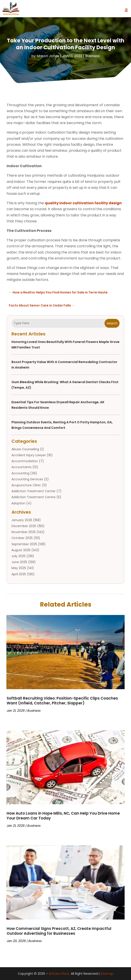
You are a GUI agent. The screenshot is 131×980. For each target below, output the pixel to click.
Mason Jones (48, 56)
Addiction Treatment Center (34, 491)
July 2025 (19, 556)
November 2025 (24, 532)
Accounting (20, 473)
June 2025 (19, 562)
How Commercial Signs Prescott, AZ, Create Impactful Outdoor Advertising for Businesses (59, 931)
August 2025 (21, 550)
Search (112, 323)
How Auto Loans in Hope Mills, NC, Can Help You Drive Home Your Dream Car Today (63, 816)
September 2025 (24, 544)
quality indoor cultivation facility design (83, 203)
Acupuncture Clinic (26, 485)
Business (92, 56)
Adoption (18, 503)
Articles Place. (59, 974)
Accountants (22, 467)
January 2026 (22, 520)
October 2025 (22, 538)
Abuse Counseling (25, 449)
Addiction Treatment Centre (34, 497)
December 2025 (24, 526)
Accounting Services (27, 479)
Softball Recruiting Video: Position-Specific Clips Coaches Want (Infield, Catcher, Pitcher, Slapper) (62, 701)
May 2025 (19, 568)
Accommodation (25, 461)
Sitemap (107, 974)
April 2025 (19, 574)
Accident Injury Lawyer (29, 455)
